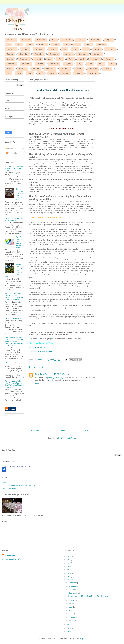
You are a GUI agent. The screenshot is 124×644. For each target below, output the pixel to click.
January (10, 54)
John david (40, 374)
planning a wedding (55, 378)
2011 (69, 625)
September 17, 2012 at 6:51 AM (57, 374)
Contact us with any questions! (41, 352)
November (11, 40)
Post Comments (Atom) (67, 438)
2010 (69, 628)
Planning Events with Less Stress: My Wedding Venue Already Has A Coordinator (14, 296)
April (86, 49)
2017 (69, 563)
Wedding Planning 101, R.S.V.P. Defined (14, 219)
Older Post (89, 430)
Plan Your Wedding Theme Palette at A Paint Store (19, 242)
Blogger (82, 639)
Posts (9, 149)
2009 (69, 632)
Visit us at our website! (37, 347)
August (109, 40)
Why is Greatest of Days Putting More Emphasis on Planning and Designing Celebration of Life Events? (14, 341)
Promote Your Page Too (22, 466)
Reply (37, 383)
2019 (69, 556)
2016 (69, 566)
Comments (11, 153)
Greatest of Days (8, 466)
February (42, 45)
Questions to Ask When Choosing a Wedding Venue (14, 168)
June (19, 45)
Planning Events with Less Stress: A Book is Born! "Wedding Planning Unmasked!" (14, 384)
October (81, 40)
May (54, 40)
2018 (69, 560)
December (66, 40)
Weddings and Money (13, 318)
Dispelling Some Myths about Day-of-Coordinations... (89, 596)
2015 (69, 570)
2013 (69, 577)
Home (62, 430)
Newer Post (35, 430)
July (8, 45)
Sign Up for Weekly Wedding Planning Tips (18, 485)
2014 (69, 573)
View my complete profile (12, 559)
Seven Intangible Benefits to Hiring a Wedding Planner (20, 194)
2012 (69, 580)
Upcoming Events (9, 488)
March (89, 45)
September (26, 40)
